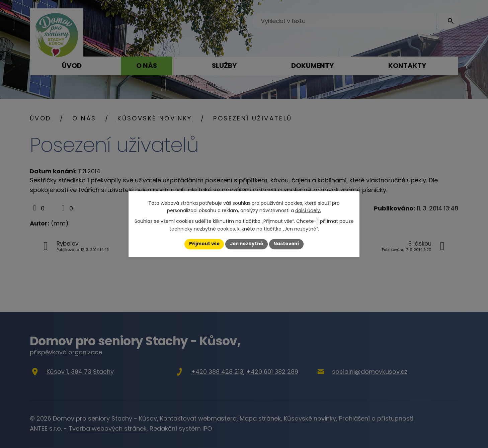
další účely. (308, 210)
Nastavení (288, 244)
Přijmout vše (202, 244)
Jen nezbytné (247, 244)
